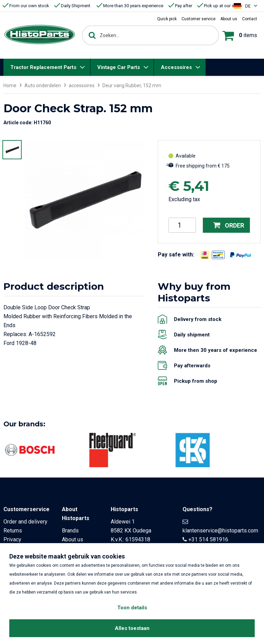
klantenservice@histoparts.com (220, 531)
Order (229, 225)
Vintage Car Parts (119, 67)
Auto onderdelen (43, 85)
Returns (13, 531)
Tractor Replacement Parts (43, 67)
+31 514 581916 (208, 539)
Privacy (12, 539)
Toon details (132, 608)
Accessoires (176, 67)
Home (10, 85)
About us (73, 539)
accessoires (82, 85)
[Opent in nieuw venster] (205, 255)
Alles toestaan (132, 628)
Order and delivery (25, 522)
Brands (70, 531)
